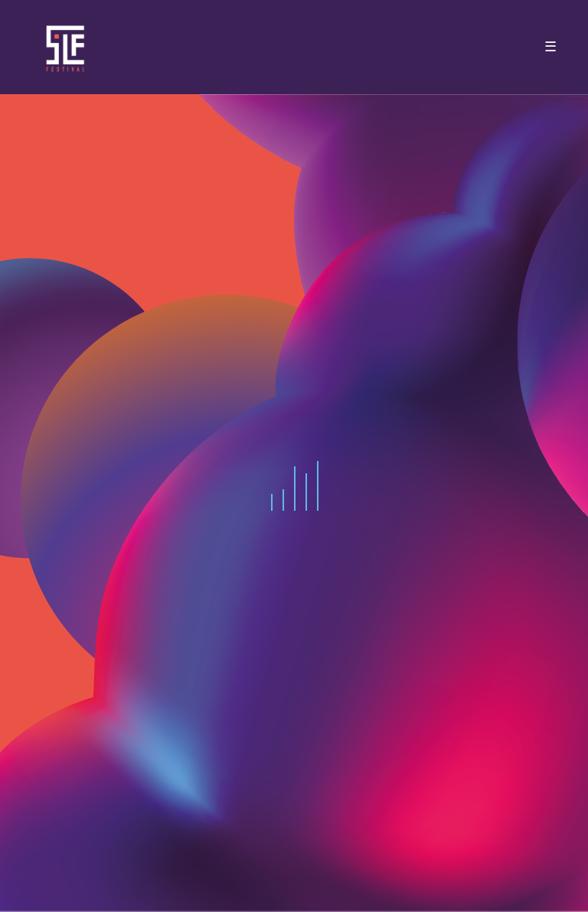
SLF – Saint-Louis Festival (66, 47)
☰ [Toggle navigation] (550, 47)
